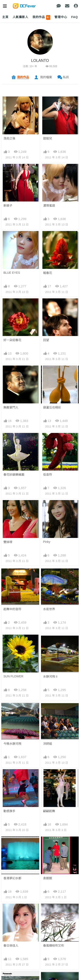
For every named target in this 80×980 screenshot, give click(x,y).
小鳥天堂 (9, 774)
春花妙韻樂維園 (14, 475)
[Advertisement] (40, 939)
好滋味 (48, 840)
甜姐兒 (48, 138)
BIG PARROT (12, 840)
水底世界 (49, 575)
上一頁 (17, 877)
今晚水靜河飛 (12, 641)
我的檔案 (46, 77)
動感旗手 (9, 675)
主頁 (5, 17)
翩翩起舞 (49, 675)
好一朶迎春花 (12, 340)
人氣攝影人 (20, 17)
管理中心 (61, 17)
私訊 (66, 77)
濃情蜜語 (49, 206)
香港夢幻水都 (12, 708)
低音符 (48, 475)
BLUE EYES (12, 273)
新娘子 (8, 206)
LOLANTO (40, 61)
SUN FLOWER (13, 608)
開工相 (48, 807)
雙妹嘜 (8, 542)
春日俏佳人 (11, 741)
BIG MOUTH (12, 807)
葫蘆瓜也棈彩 (52, 407)
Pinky (47, 542)
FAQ (75, 17)
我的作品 (41, 17)
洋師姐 (48, 641)
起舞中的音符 (12, 575)
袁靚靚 (48, 708)
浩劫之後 (9, 138)
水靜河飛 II (50, 608)
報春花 (48, 273)
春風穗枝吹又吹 (54, 741)
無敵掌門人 (11, 407)
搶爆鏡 (48, 774)
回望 (46, 340)
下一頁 (40, 884)
